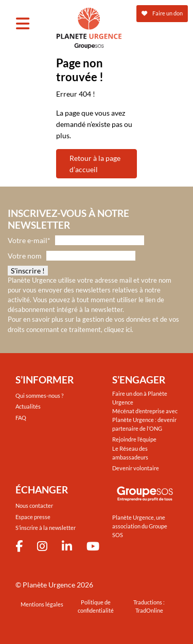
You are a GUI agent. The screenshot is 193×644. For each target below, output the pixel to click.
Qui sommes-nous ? (39, 395)
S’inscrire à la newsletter (46, 528)
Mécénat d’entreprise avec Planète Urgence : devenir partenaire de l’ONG (145, 420)
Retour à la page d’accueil (95, 164)
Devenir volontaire (136, 468)
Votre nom (25, 256)
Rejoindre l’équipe (134, 439)
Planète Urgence (49, 585)
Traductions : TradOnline (149, 606)
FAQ (21, 418)
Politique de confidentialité (96, 606)
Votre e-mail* (29, 240)
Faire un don (162, 13)
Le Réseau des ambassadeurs (130, 453)
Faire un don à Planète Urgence (140, 398)
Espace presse (33, 517)
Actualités (28, 406)
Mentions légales (42, 604)
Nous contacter (34, 505)
